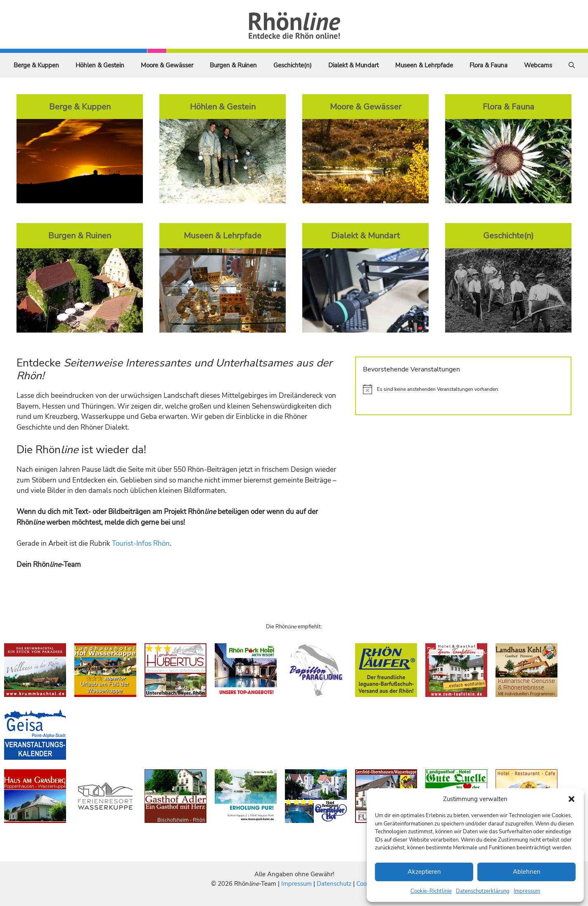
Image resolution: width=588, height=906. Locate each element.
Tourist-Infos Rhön (141, 543)
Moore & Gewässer (167, 65)
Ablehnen (527, 872)
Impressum (527, 891)
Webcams (538, 65)
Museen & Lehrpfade (424, 65)
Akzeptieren (424, 872)
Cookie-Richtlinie (431, 891)
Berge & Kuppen (36, 65)
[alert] (463, 389)
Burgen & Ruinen (233, 65)
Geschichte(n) (293, 65)
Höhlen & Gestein (100, 65)
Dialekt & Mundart (353, 65)
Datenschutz (334, 884)
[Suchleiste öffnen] (572, 65)
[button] (571, 799)
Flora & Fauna (488, 65)
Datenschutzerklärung (483, 891)
